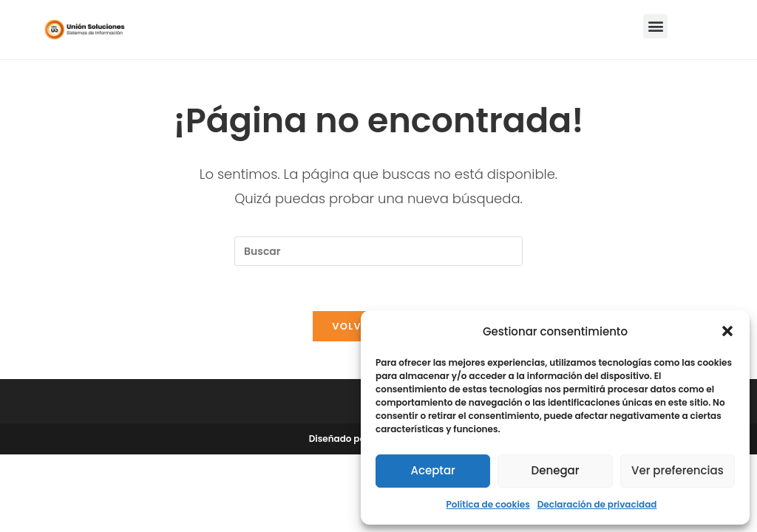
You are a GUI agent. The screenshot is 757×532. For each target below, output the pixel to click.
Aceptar (432, 470)
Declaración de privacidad (597, 504)
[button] (727, 331)
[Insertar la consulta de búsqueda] (378, 251)
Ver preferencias (678, 470)
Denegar (556, 470)
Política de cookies (488, 504)
